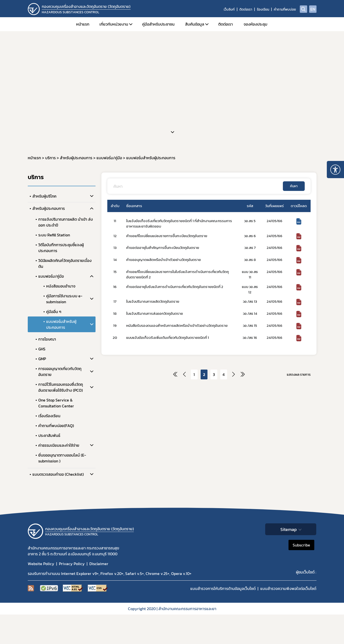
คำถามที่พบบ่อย (285, 9)
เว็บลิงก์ (229, 9)
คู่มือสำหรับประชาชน (158, 24)
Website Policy (41, 564)
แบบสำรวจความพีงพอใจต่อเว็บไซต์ (288, 588)
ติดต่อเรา (246, 9)
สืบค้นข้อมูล (195, 24)
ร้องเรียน (263, 9)
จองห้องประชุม (255, 24)
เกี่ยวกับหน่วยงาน (114, 24)
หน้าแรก (83, 24)
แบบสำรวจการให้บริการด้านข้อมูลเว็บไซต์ (223, 588)
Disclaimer (99, 564)
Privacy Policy (72, 564)
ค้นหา (294, 186)
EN (313, 9)
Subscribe (301, 545)
